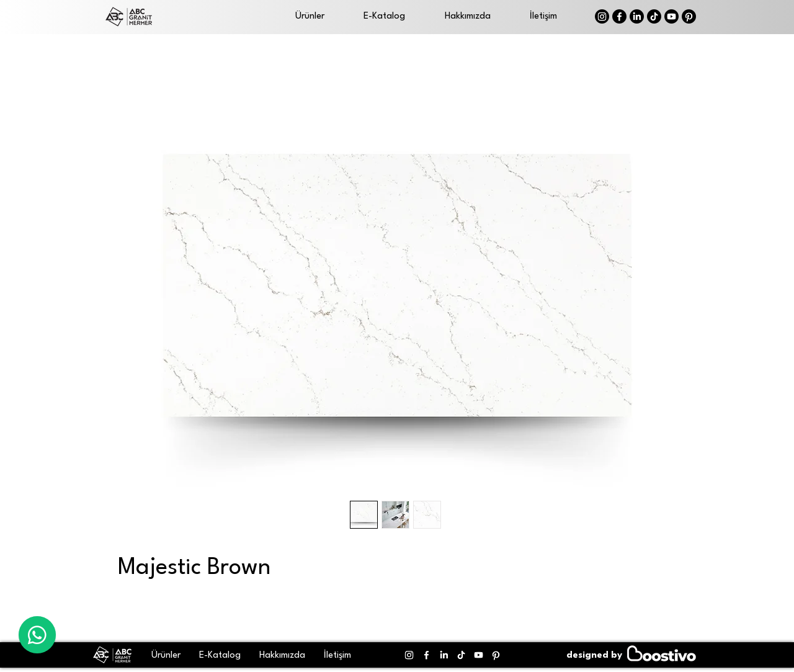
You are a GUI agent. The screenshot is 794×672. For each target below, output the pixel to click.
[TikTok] (654, 16)
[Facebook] (619, 16)
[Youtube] (671, 16)
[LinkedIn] (637, 16)
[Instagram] (602, 16)
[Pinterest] (689, 16)
